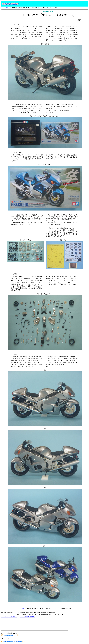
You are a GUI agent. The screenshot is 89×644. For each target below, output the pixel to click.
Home (5, 8)
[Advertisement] (35, 626)
